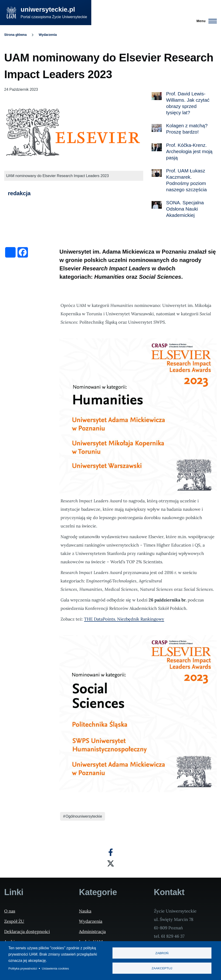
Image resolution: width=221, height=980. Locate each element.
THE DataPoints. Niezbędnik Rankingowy (124, 619)
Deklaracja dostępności (27, 931)
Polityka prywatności (23, 968)
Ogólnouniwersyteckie (84, 816)
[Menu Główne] (205, 21)
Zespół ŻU (14, 921)
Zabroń (162, 953)
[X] (111, 863)
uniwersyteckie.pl (48, 9)
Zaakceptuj (162, 968)
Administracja (92, 931)
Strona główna (15, 35)
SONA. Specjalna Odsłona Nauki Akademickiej (185, 209)
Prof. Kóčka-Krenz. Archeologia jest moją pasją (189, 151)
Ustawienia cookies (55, 968)
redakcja (19, 193)
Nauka (85, 911)
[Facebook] (111, 852)
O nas (10, 911)
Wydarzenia (48, 35)
